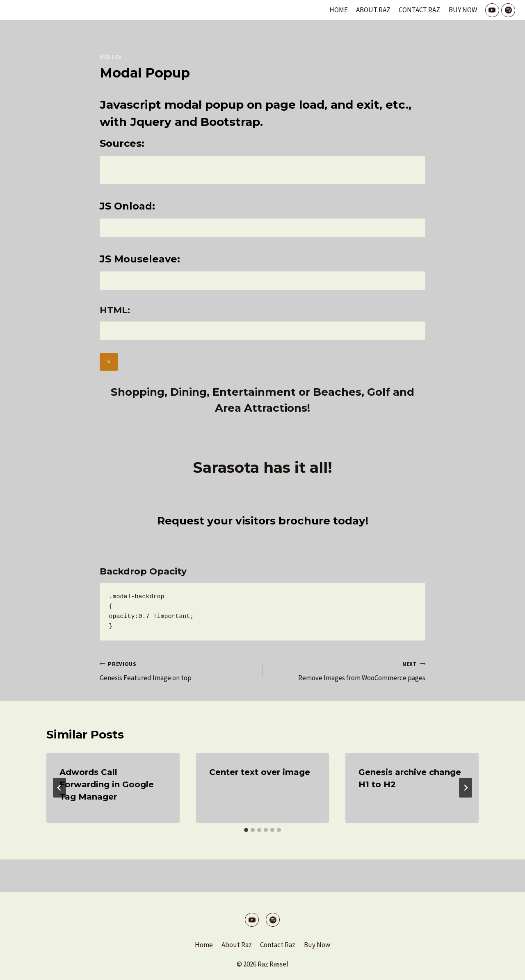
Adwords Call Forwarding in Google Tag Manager (107, 784)
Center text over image (260, 772)
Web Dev (111, 57)
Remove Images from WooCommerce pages (347, 670)
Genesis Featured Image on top (178, 670)
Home (339, 10)
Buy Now (463, 10)
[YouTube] (492, 10)
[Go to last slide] (59, 788)
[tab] (246, 830)
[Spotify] (508, 10)
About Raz (373, 10)
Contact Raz (419, 10)
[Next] (466, 788)
